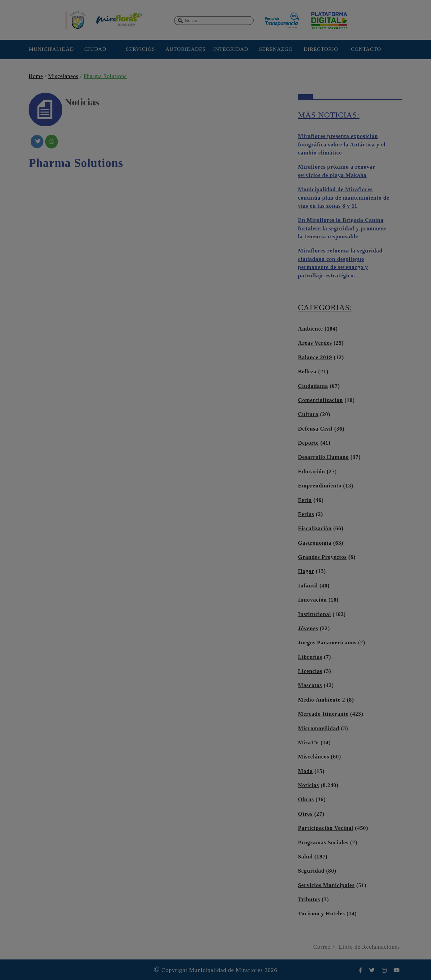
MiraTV (308, 743)
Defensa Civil (315, 429)
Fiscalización (315, 529)
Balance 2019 (315, 358)
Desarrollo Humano (323, 457)
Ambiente (310, 329)
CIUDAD (95, 49)
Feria (305, 500)
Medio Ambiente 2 (322, 700)
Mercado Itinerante (323, 714)
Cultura (308, 414)
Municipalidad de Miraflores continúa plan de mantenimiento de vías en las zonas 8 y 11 (344, 198)
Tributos (309, 900)
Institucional (314, 614)
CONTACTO (366, 49)
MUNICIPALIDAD (50, 49)
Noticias (308, 785)
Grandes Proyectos (322, 557)
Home (36, 76)
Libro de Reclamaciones (369, 947)
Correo (322, 947)
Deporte (308, 443)
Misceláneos (63, 76)
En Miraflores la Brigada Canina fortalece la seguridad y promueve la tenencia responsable (342, 228)
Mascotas (310, 685)
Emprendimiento (320, 486)
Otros (305, 814)
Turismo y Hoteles (321, 914)
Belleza (307, 372)
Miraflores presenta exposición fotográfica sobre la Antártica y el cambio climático (342, 145)
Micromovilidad (319, 729)
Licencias (310, 671)
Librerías (310, 657)
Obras (306, 800)
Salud (305, 857)
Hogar (306, 571)
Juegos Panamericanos (327, 643)
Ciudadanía (313, 386)
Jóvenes (308, 629)
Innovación (312, 600)
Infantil (308, 586)
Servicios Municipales (326, 885)
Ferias (306, 514)
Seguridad (311, 871)
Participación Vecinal (326, 828)
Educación (311, 472)
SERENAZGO (276, 49)
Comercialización (320, 400)
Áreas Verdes (315, 343)
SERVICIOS (141, 49)
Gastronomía (315, 543)
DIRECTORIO (321, 49)
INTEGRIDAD (231, 49)
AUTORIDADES (185, 49)
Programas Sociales (323, 843)
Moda (305, 771)
